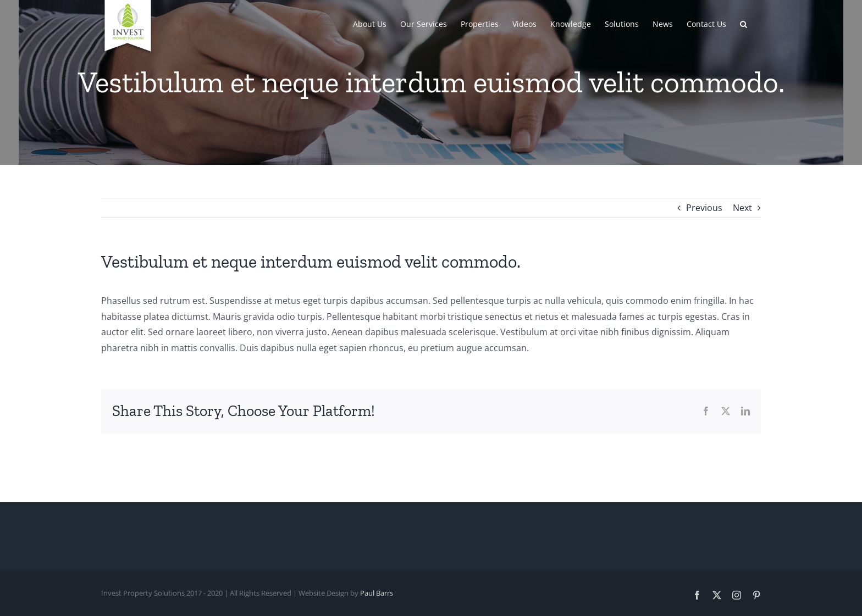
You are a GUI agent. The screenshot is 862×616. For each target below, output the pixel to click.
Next (742, 208)
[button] (744, 23)
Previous (704, 208)
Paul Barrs (377, 593)
